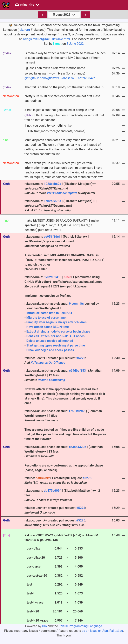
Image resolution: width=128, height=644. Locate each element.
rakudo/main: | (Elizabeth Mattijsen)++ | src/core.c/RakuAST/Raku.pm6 (61, 188)
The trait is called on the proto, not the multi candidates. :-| (64, 87)
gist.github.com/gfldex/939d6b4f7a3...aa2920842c (60, 78)
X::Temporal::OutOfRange (48, 363)
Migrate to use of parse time (46, 318)
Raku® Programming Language (80, 626)
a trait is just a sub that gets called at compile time (59, 110)
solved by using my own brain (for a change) (60, 76)
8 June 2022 (75, 44)
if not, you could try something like (48, 126)
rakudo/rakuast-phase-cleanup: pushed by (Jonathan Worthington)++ (66, 327)
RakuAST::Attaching (51, 380)
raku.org (24, 30)
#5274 (81, 508)
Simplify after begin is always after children (57, 322)
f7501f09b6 (77, 411)
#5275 (81, 520)
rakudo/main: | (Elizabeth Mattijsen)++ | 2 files (62, 495)
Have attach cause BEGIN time (48, 327)
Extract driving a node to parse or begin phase (58, 331)
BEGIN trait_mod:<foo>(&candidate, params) (55, 131)
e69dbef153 (77, 371)
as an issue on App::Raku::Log (102, 631)
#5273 (87, 478)
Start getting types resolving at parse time (56, 345)
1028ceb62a (52, 184)
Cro (44, 626)
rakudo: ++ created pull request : (58, 480)
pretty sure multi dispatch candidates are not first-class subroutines (62, 98)
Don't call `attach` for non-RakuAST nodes (56, 336)
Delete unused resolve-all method (50, 341)
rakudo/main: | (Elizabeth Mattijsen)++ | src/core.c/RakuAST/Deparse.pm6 (61, 206)
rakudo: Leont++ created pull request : (55, 360)
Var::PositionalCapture (62, 193)
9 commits (76, 304)
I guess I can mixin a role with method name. (55, 68)
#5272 (81, 358)
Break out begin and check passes (50, 350)
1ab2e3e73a (52, 201)
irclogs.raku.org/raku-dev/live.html (46, 39)
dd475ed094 (52, 491)
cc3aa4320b (78, 447)
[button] (123, 5)
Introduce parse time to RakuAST (49, 313)
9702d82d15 (53, 277)
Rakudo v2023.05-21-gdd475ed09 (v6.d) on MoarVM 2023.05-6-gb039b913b (61, 578)
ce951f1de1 (52, 237)
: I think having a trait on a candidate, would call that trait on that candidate (64, 118)
